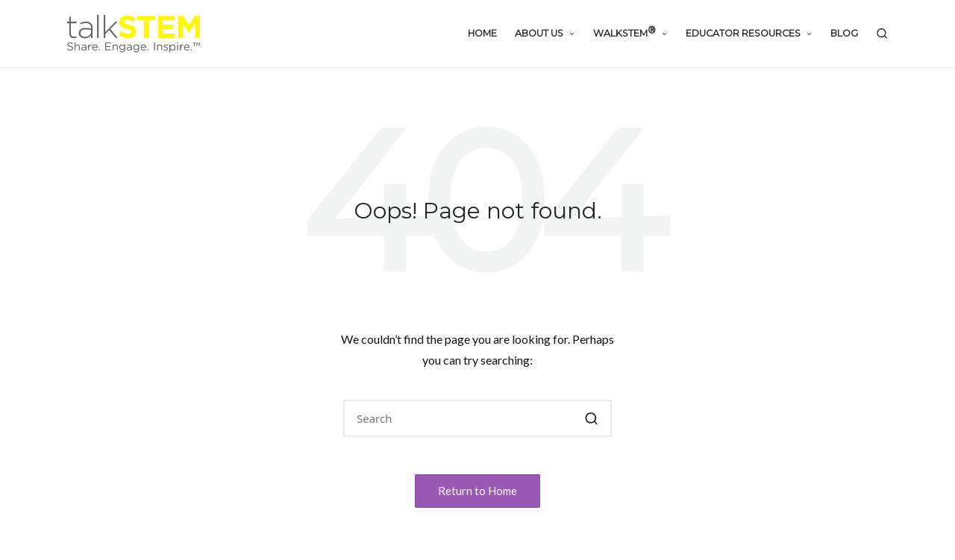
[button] (591, 418)
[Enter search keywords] (477, 418)
